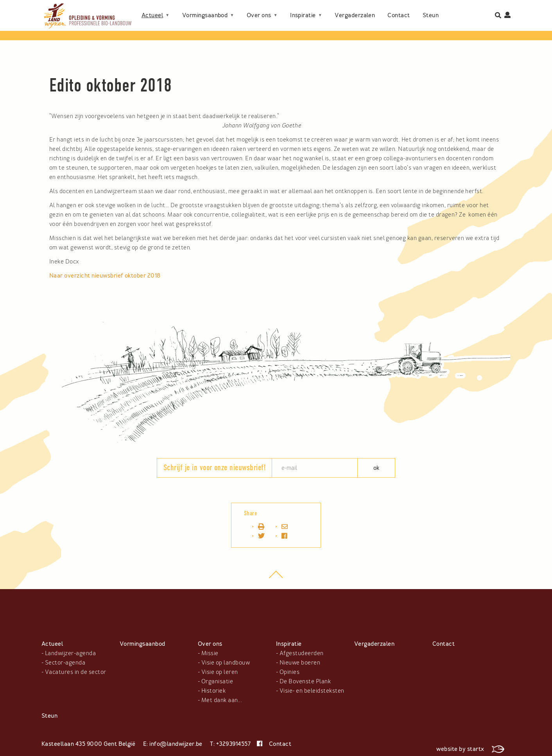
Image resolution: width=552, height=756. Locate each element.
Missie (210, 653)
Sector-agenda (65, 663)
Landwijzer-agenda (70, 653)
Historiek (213, 691)
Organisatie (217, 681)
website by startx (470, 749)
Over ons (259, 9)
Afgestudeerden (302, 653)
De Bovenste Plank (305, 681)
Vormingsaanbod (205, 9)
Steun (150, 21)
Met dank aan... (222, 700)
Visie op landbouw (226, 663)
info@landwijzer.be (176, 744)
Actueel (152, 9)
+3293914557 (233, 744)
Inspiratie (303, 9)
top (276, 578)
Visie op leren (220, 672)
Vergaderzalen (355, 9)
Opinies (289, 672)
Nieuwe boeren (300, 663)
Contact (399, 9)
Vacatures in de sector (76, 672)
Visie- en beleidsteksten (312, 691)
